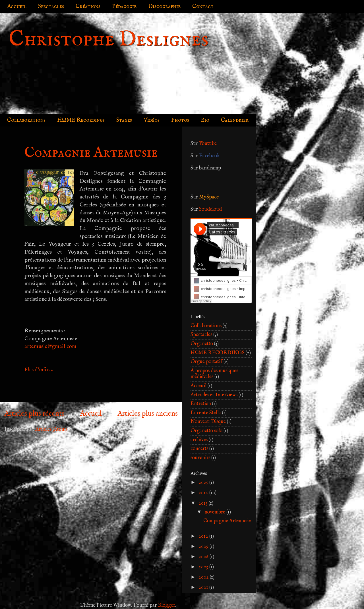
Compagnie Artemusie (91, 153)
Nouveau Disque (208, 422)
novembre (215, 512)
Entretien (201, 404)
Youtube (208, 144)
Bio (205, 120)
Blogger (167, 605)
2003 (204, 567)
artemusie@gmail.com (50, 346)
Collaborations (26, 120)
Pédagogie (124, 6)
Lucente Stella (206, 413)
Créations (88, 6)
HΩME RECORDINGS (218, 353)
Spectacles (51, 6)
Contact (203, 6)
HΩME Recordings (81, 120)
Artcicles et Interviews (214, 395)
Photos (180, 120)
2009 (204, 547)
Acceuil (198, 386)
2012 (204, 536)
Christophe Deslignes (108, 40)
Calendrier (235, 120)
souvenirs (200, 458)
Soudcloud (210, 209)
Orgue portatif (206, 362)
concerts (199, 449)
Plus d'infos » (39, 370)
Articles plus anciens (148, 414)
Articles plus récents (34, 414)
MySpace (209, 197)
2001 (204, 588)
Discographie (164, 6)
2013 (204, 503)
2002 (204, 577)
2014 (204, 493)
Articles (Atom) (51, 429)
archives (199, 440)
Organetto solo (206, 431)
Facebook (209, 156)
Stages (124, 120)
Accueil (17, 6)
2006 (204, 557)
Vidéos (152, 120)
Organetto (202, 344)
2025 (204, 483)
